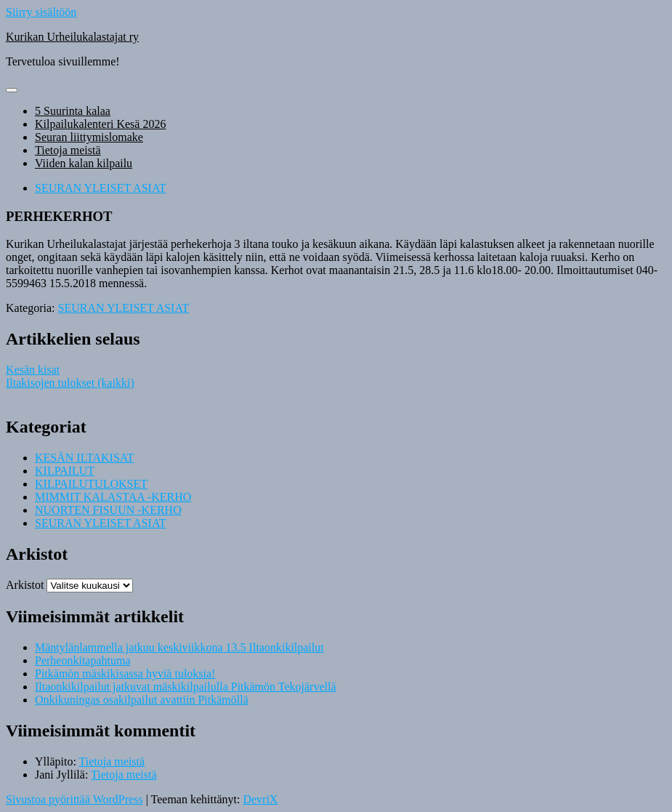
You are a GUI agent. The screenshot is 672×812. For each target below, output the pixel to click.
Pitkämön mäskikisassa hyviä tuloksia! (125, 674)
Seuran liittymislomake (89, 137)
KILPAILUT (65, 471)
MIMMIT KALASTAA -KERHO (113, 497)
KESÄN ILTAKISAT (84, 458)
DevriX (260, 799)
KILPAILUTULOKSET (91, 484)
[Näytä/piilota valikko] (12, 90)
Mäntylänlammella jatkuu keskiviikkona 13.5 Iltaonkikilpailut (179, 647)
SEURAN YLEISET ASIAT (100, 188)
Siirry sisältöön (41, 12)
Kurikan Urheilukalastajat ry (72, 37)
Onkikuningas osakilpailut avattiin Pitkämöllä (142, 700)
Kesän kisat (33, 370)
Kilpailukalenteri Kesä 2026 (100, 124)
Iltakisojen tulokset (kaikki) (70, 383)
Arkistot (25, 585)
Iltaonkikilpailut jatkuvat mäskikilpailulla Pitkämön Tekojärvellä (186, 687)
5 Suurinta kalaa (73, 111)
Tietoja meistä (68, 150)
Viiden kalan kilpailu (84, 163)
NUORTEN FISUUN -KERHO (108, 510)
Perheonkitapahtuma (83, 660)
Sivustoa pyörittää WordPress (74, 799)
